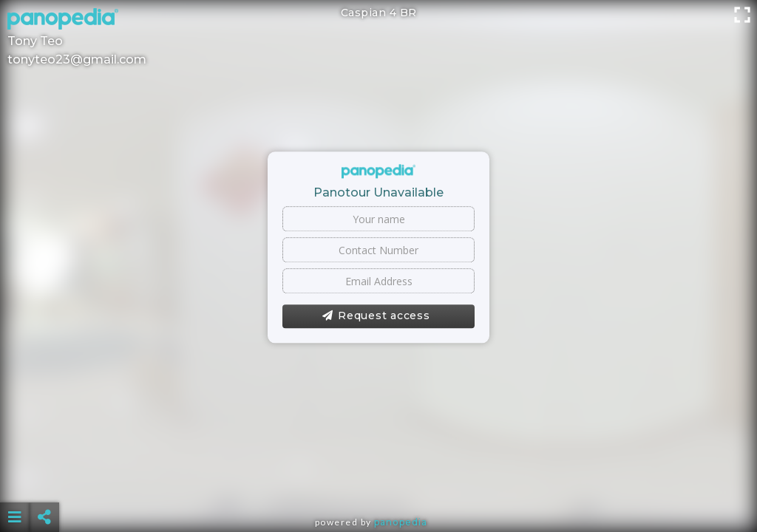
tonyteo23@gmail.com (77, 59)
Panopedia (401, 522)
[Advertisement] (379, 480)
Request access (376, 316)
